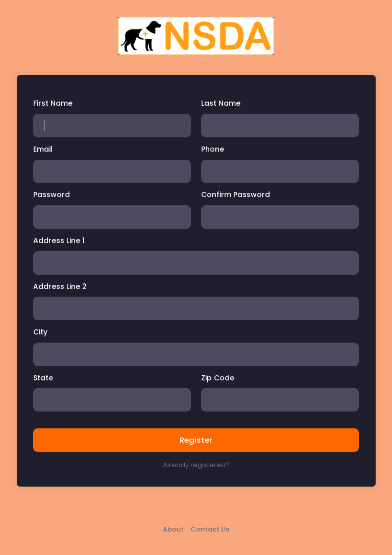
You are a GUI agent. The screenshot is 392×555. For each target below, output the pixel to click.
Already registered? (196, 465)
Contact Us (210, 529)
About (173, 529)
